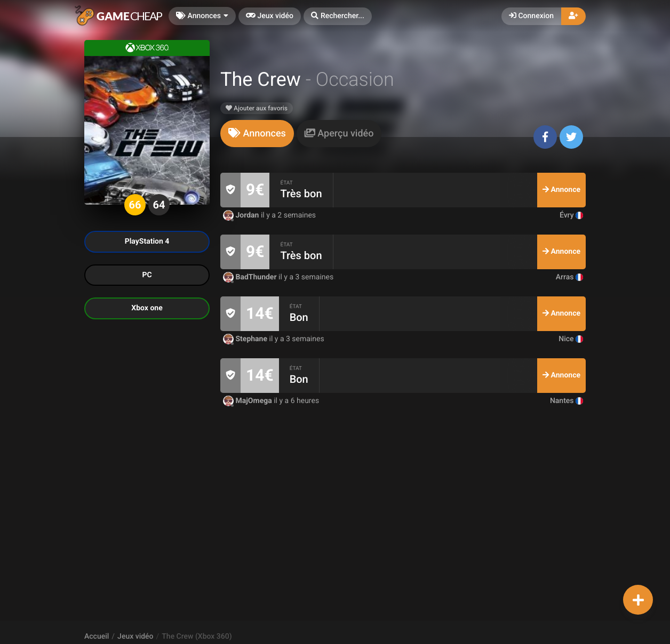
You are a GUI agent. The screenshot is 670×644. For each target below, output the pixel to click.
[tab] (257, 134)
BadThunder (251, 277)
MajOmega (248, 401)
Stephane (246, 339)
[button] (338, 16)
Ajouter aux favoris (257, 108)
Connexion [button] (531, 16)
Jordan (242, 215)
